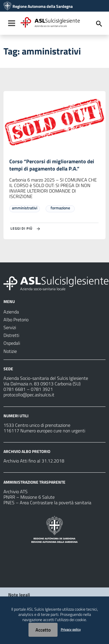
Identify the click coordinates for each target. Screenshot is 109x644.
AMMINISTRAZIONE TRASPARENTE (34, 482)
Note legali (19, 595)
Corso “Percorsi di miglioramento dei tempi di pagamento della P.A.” (52, 165)
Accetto (43, 630)
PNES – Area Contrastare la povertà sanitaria (47, 502)
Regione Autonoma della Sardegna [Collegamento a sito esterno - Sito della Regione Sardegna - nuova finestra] (43, 6)
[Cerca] (99, 24)
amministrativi (25, 208)
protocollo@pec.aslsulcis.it (29, 395)
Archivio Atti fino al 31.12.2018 (34, 461)
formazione (60, 208)
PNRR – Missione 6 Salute (29, 497)
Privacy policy (71, 629)
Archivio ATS (16, 491)
